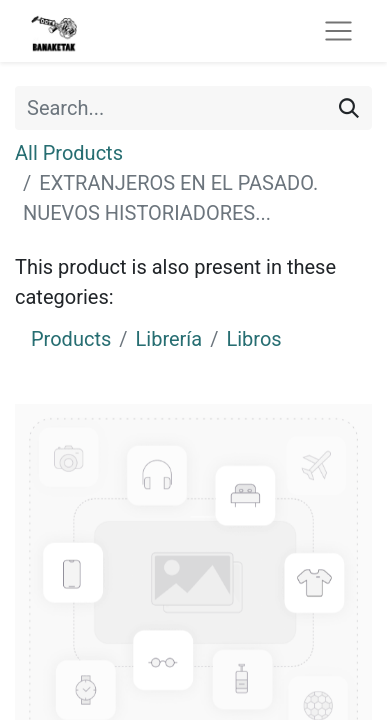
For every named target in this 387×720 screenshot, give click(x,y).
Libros (253, 339)
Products (71, 339)
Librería (169, 339)
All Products (69, 153)
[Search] (349, 108)
